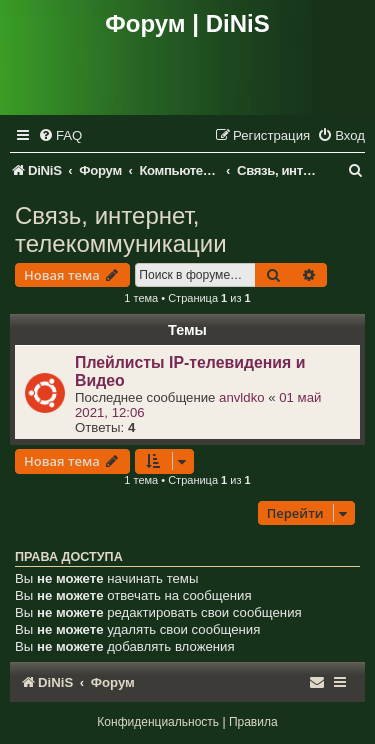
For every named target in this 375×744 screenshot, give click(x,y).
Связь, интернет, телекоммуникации (121, 229)
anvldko (241, 397)
